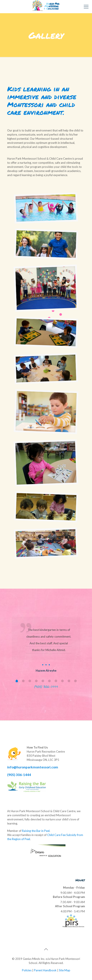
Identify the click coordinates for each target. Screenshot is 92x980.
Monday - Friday (74, 888)
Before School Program (69, 897)
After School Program (70, 906)
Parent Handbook (45, 970)
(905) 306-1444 (19, 775)
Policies (27, 970)
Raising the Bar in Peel (36, 831)
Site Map (65, 970)
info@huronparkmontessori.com (33, 767)
